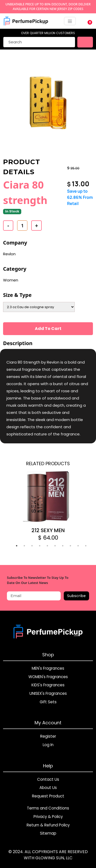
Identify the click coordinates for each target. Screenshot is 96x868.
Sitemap (48, 833)
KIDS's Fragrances (48, 685)
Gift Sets (48, 701)
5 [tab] (47, 546)
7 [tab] (63, 546)
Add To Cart (48, 329)
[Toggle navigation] (70, 21)
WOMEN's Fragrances (48, 676)
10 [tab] (86, 546)
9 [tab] (78, 546)
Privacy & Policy (48, 816)
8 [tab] (70, 546)
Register (48, 736)
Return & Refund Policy (48, 824)
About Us (48, 787)
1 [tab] (17, 546)
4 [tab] (40, 546)
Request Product (48, 796)
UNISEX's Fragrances (48, 693)
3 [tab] (32, 546)
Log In (48, 744)
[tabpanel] (48, 505)
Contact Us (48, 779)
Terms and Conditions (48, 808)
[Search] (39, 42)
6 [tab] (55, 546)
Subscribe (76, 596)
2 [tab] (24, 546)
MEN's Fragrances (48, 668)
